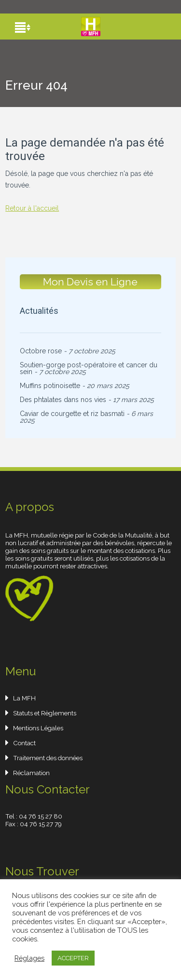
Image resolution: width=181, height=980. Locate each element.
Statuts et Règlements (45, 713)
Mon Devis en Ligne (91, 282)
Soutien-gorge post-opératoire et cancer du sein (89, 368)
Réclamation (31, 773)
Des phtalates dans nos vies (63, 400)
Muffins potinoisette (50, 386)
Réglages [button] (29, 958)
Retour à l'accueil (32, 208)
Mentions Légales (38, 728)
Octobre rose (41, 351)
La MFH (24, 698)
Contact (24, 743)
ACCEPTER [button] (73, 958)
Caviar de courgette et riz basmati (72, 414)
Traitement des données (48, 758)
